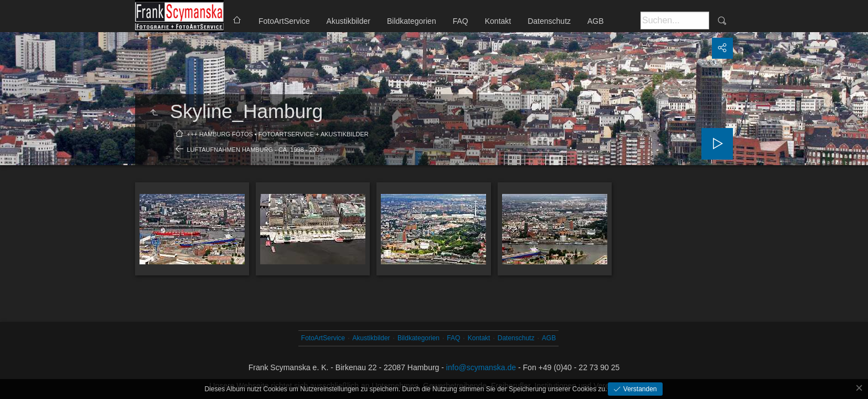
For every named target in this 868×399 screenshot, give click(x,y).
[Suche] (675, 21)
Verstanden (639, 389)
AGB (596, 21)
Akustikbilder (348, 21)
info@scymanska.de (481, 367)
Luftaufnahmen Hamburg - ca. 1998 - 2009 (255, 150)
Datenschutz (549, 21)
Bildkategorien (412, 21)
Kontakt (498, 21)
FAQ (461, 21)
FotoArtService (284, 21)
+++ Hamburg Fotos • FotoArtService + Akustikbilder (278, 134)
